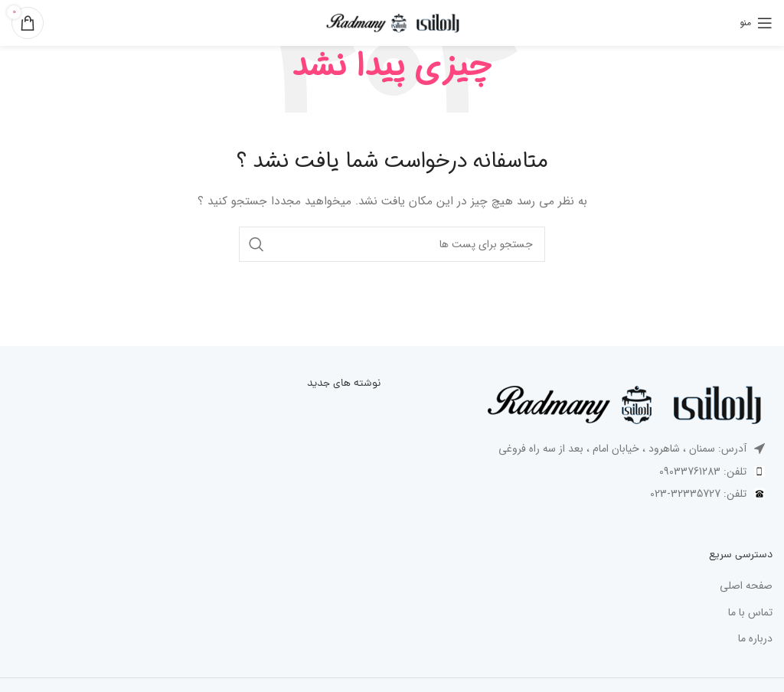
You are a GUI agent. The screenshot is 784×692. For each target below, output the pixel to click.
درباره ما (755, 639)
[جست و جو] (392, 244)
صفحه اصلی (746, 586)
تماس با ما (750, 613)
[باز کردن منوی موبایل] (756, 23)
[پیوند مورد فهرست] (588, 472)
